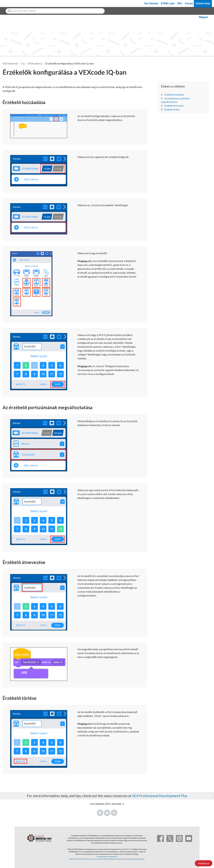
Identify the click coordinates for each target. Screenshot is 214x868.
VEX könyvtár (10, 63)
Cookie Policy (103, 859)
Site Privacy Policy (76, 859)
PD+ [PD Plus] (180, 3)
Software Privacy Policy (117, 859)
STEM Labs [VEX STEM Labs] (168, 3)
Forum (189, 3)
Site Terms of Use (90, 859)
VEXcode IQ (35, 63)
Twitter (107, 813)
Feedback (204, 863)
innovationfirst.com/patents (107, 856)
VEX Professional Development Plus (160, 796)
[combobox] (55, 11)
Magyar (203, 17)
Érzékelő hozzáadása (174, 95)
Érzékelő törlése (172, 110)
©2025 (128, 849)
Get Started (151, 3)
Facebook (100, 813)
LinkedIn (114, 813)
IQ (23, 63)
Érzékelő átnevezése (174, 106)
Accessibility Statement (136, 859)
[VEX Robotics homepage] (9, 3)
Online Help (203, 3)
